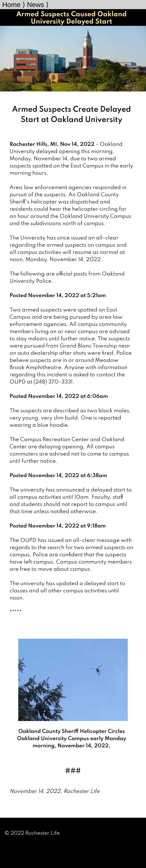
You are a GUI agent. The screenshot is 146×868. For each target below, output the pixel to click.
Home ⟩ (14, 5)
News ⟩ (38, 5)
